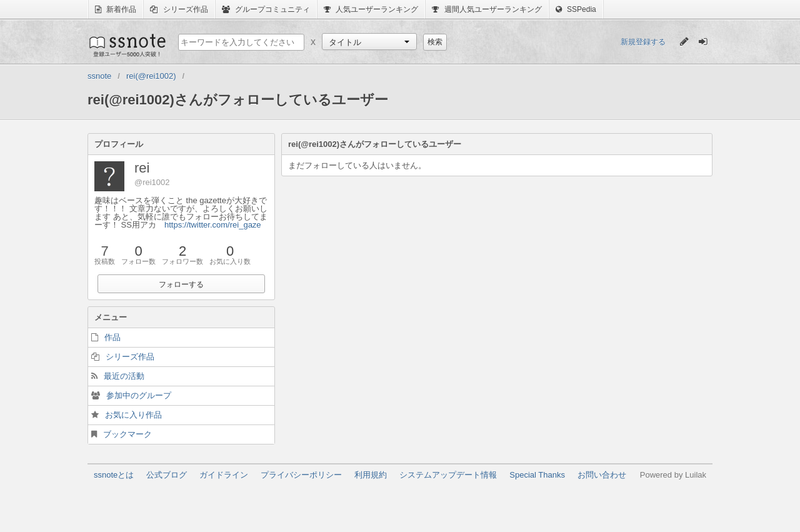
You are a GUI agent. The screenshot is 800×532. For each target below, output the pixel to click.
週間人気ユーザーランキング (487, 9)
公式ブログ (167, 475)
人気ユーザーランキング (371, 9)
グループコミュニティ (266, 9)
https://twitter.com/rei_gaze (213, 225)
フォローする (181, 284)
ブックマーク (127, 434)
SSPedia (576, 9)
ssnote (127, 45)
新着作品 (116, 9)
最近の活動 (124, 376)
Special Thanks (537, 475)
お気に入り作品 (133, 415)
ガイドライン (224, 475)
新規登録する (643, 42)
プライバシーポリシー (301, 475)
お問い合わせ (602, 475)
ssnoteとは (114, 475)
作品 (112, 337)
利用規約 (371, 475)
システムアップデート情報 (448, 475)
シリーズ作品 (179, 9)
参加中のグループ (139, 395)
